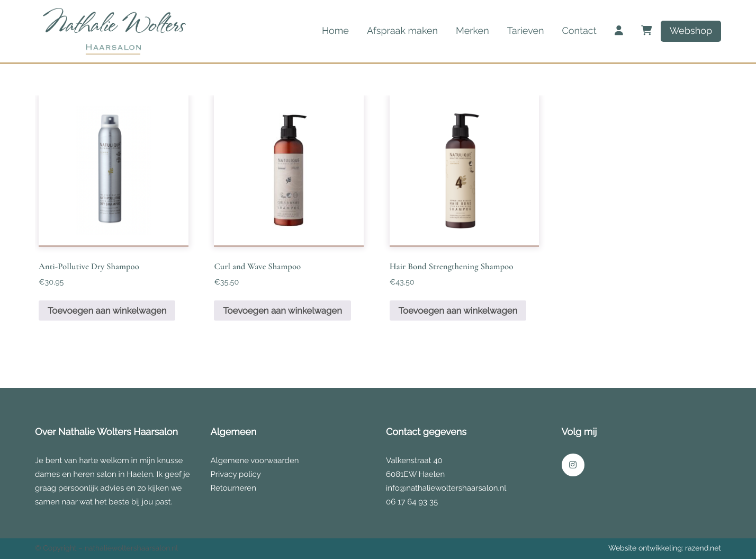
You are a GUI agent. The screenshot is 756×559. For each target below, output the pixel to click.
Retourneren (233, 488)
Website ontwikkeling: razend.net (665, 548)
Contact (579, 31)
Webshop (691, 31)
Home (335, 31)
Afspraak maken (402, 31)
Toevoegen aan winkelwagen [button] (107, 310)
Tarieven (526, 31)
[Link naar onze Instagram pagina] (573, 465)
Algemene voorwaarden (255, 460)
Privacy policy (236, 474)
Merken (472, 31)
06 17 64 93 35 (412, 502)
